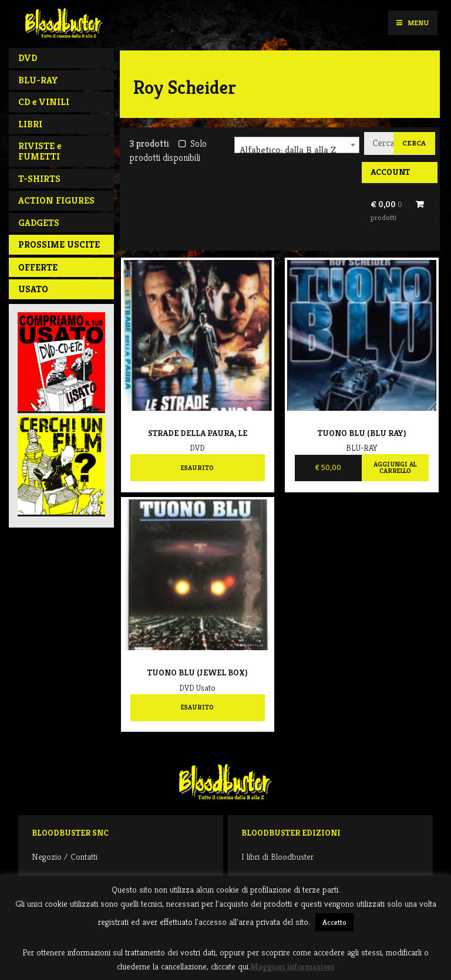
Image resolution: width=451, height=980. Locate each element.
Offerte (38, 267)
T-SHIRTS (39, 179)
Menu (413, 23)
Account (390, 172)
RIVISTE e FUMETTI (40, 151)
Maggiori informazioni (292, 966)
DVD (28, 58)
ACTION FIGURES (56, 200)
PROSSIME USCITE (59, 244)
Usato (33, 289)
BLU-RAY (38, 80)
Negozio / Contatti (65, 856)
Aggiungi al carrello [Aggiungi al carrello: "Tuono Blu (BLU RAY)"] (395, 468)
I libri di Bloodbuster (277, 856)
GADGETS (39, 223)
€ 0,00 (386, 211)
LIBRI (30, 124)
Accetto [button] (334, 922)
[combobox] (297, 145)
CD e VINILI (44, 102)
